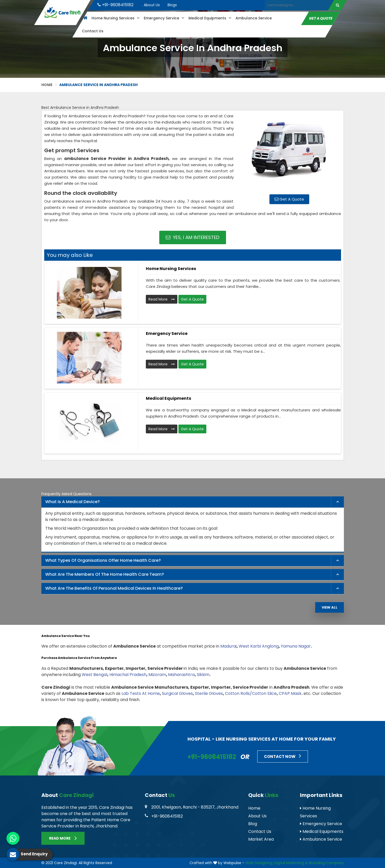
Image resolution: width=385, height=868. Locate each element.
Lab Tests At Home (141, 693)
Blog (253, 824)
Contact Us (92, 31)
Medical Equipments (210, 18)
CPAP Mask (290, 693)
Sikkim (203, 675)
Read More (162, 299)
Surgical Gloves (177, 693)
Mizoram (157, 675)
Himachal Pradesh (128, 675)
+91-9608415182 (115, 5)
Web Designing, (259, 863)
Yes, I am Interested (192, 237)
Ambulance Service (253, 18)
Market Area (261, 839)
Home (47, 85)
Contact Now (283, 756)
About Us (152, 5)
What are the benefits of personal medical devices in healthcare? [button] (114, 588)
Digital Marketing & (291, 863)
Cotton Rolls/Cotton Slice (251, 693)
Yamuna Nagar (296, 646)
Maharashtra (181, 675)
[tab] (193, 502)
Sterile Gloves (209, 693)
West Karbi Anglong (259, 646)
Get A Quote (320, 18)
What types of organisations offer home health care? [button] (103, 560)
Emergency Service (164, 18)
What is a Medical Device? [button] (73, 502)
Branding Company (326, 863)
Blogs (172, 5)
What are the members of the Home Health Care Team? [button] (105, 574)
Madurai (228, 646)
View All (330, 607)
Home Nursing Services (115, 18)
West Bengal (95, 675)
